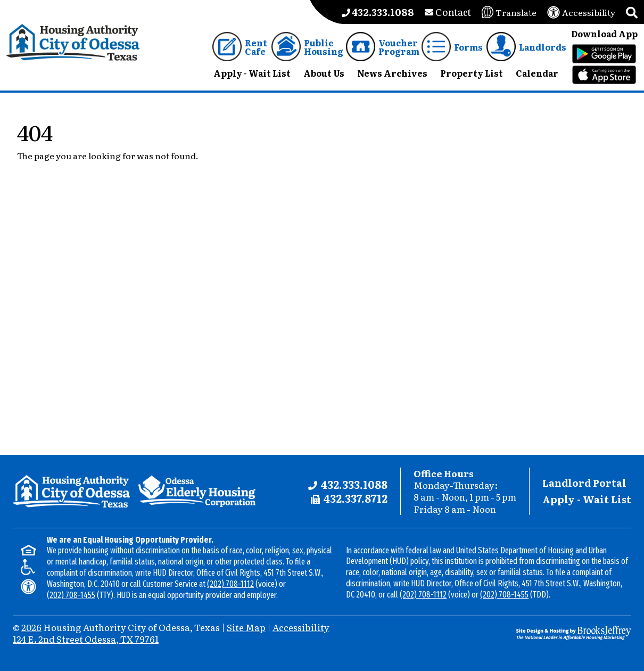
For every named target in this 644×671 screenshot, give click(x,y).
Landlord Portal (584, 483)
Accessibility (301, 627)
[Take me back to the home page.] (73, 42)
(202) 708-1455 (71, 595)
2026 (31, 627)
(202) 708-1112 (230, 584)
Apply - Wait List (587, 499)
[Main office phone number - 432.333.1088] (378, 12)
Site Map (246, 627)
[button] (632, 12)
